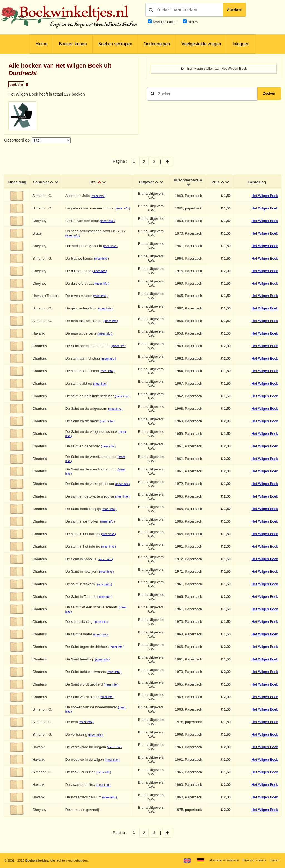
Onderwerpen (157, 44)
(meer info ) (100, 197)
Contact (274, 860)
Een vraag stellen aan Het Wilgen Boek (214, 69)
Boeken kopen (73, 44)
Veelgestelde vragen (201, 44)
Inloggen (241, 44)
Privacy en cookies (251, 860)
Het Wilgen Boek (265, 197)
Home (41, 44)
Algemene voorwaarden (218, 860)
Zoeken (235, 10)
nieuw (192, 22)
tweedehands (165, 22)
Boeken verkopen (115, 44)
